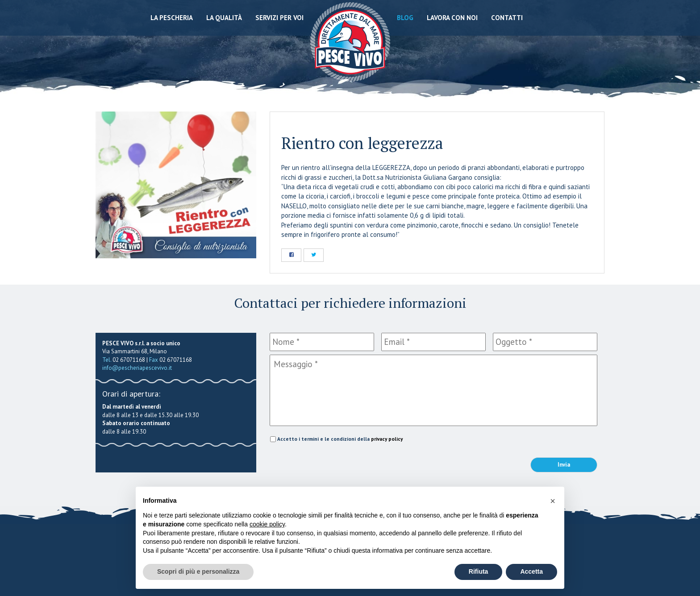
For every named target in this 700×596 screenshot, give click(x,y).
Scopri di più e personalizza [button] (198, 571)
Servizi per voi (279, 18)
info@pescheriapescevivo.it (137, 368)
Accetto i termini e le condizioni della (340, 439)
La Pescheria (172, 18)
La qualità (224, 18)
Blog (405, 18)
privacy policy (387, 439)
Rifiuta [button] (479, 571)
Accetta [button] (531, 571)
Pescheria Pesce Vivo (350, 41)
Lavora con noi (452, 18)
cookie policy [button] (267, 524)
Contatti (507, 18)
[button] (553, 501)
